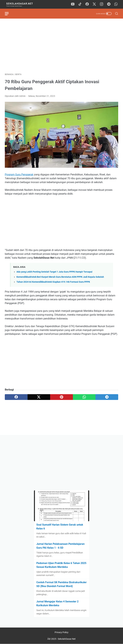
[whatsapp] (116, 4)
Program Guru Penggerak (19, 175)
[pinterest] (61, 397)
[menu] (9, 14)
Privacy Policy (61, 632)
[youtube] (73, 4)
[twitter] (94, 4)
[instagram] (102, 4)
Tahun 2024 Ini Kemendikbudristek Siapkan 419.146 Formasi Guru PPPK (53, 282)
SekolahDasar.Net (67, 639)
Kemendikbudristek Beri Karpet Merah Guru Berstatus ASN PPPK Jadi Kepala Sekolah (60, 277)
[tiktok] (80, 4)
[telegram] (109, 4)
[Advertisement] (61, 46)
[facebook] (87, 4)
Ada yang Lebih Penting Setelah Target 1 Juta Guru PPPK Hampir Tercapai (54, 272)
